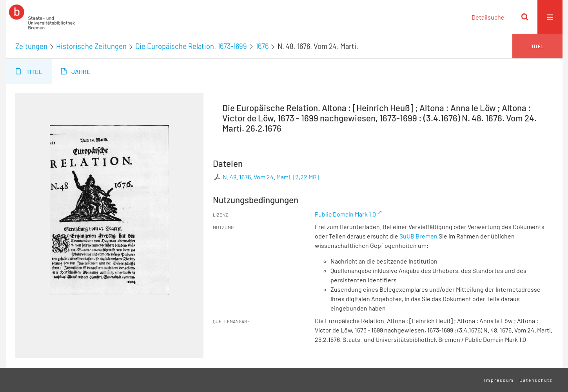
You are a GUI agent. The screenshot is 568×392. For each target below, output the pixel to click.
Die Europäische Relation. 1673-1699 (191, 46)
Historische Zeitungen (91, 46)
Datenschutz (536, 380)
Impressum (499, 380)
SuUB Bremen (418, 236)
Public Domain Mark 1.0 (345, 214)
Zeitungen (31, 46)
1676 (262, 46)
